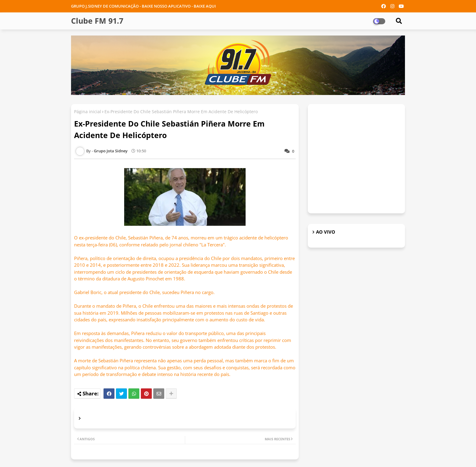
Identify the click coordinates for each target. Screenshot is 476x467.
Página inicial (88, 112)
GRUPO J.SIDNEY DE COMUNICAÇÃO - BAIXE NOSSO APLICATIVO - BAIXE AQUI (143, 6)
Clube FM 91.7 (97, 21)
